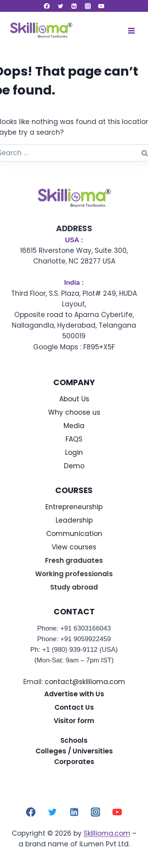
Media (74, 426)
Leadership (74, 520)
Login (74, 453)
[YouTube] (101, 6)
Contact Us (74, 707)
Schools (74, 740)
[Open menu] (131, 31)
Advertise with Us (74, 694)
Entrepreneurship (74, 507)
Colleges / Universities (74, 751)
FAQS (74, 439)
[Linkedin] (74, 6)
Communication (74, 534)
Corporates (74, 762)
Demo (74, 466)
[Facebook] (47, 6)
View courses (74, 547)
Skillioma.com (107, 833)
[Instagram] (88, 6)
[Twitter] (60, 6)
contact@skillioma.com (85, 682)
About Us (74, 399)
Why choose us (74, 412)
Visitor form (74, 721)
